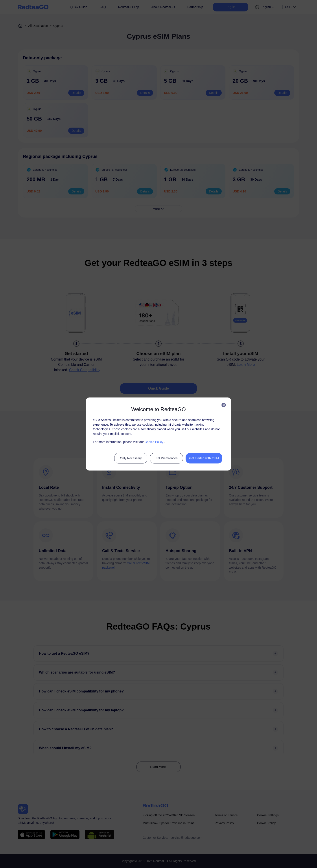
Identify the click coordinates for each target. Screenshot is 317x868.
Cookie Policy (154, 442)
